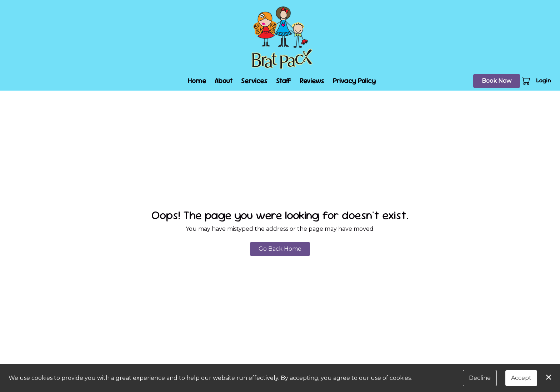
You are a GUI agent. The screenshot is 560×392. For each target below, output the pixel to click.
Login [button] (543, 80)
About (224, 81)
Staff (284, 81)
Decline (480, 378)
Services (254, 81)
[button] (527, 81)
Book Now (497, 81)
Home (197, 81)
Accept (521, 378)
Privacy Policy (354, 81)
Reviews (312, 81)
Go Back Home (280, 249)
